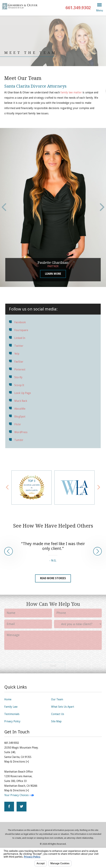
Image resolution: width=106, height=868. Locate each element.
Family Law (11, 707)
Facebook (20, 322)
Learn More (53, 274)
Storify (18, 377)
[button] (99, 8)
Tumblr (19, 440)
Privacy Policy (12, 721)
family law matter (71, 93)
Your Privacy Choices (19, 795)
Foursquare (21, 330)
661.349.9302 (78, 8)
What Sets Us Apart (63, 707)
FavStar (19, 362)
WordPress (21, 432)
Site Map (56, 721)
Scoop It (19, 385)
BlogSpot (20, 417)
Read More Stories (53, 578)
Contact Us (58, 714)
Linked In (20, 338)
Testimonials (12, 714)
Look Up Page (23, 393)
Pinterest (20, 370)
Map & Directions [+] (17, 762)
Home (8, 699)
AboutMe (20, 409)
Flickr (18, 424)
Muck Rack (21, 401)
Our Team (57, 699)
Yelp (17, 354)
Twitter (19, 346)
